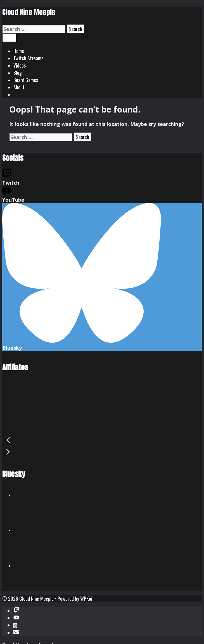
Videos (20, 65)
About (19, 87)
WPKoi (86, 598)
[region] (102, 421)
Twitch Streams (28, 58)
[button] (102, 440)
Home (19, 51)
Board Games (26, 80)
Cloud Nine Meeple (29, 12)
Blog (18, 73)
